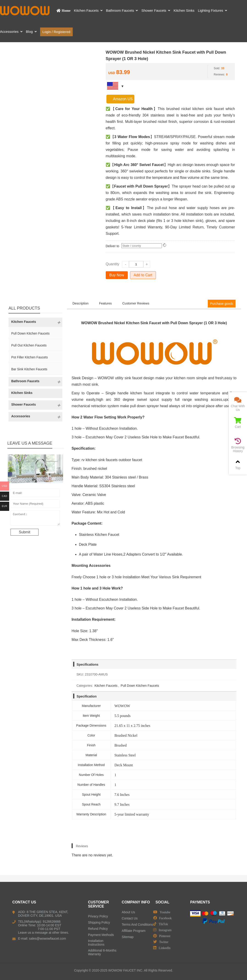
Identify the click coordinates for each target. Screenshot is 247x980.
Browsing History (238, 445)
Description (80, 303)
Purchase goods (222, 304)
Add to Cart (143, 275)
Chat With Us (238, 404)
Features (105, 303)
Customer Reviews (136, 303)
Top (238, 464)
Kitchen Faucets (106, 686)
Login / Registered (56, 32)
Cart (238, 423)
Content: (35, 519)
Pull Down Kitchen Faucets (140, 686)
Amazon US (120, 99)
